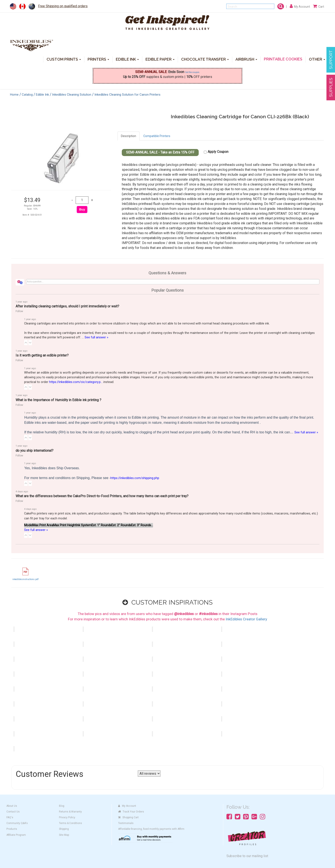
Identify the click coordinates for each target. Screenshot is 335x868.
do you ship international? (35, 451)
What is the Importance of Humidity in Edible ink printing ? (58, 400)
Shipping (64, 829)
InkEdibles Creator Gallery (246, 619)
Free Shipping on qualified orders (63, 6)
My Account (127, 806)
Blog (62, 806)
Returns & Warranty (70, 812)
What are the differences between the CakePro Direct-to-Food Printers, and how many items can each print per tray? (102, 496)
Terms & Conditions (71, 823)
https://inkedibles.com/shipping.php (135, 478)
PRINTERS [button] (98, 59)
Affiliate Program (16, 835)
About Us (12, 806)
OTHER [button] (317, 59)
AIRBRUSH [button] (246, 59)
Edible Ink (42, 95)
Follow (19, 311)
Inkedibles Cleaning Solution (72, 95)
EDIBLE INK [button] (127, 59)
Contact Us (13, 812)
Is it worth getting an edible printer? (42, 355)
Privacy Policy (67, 817)
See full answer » (96, 337)
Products (12, 829)
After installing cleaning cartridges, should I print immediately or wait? (67, 306)
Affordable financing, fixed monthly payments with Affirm (151, 829)
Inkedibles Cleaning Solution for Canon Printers (127, 95)
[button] (26, 343)
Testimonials (126, 823)
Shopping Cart (128, 817)
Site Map (64, 835)
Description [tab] (129, 136)
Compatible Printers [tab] (157, 136)
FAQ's (10, 817)
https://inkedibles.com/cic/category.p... (76, 382)
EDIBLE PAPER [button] (160, 59)
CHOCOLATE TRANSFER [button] (205, 59)
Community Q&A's (17, 823)
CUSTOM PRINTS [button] (64, 59)
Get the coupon (192, 72)
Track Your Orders (131, 812)
